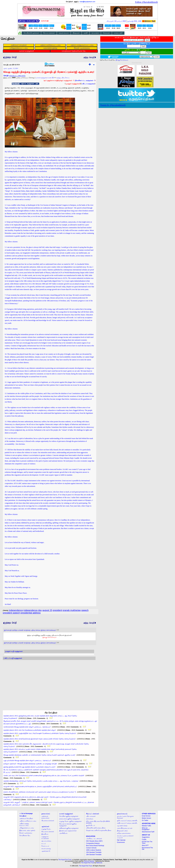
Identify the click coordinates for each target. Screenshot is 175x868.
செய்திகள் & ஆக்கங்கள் (31, 33)
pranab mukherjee (72, 610)
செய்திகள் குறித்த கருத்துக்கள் (69, 816)
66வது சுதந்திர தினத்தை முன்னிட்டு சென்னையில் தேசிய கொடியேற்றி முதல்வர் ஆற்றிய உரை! (39, 755)
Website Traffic (146, 826)
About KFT (145, 845)
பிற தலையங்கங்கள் (48, 821)
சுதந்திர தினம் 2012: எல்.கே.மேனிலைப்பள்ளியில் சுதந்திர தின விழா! (30, 730)
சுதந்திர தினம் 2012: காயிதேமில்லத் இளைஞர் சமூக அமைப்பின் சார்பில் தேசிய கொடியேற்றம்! (40, 739)
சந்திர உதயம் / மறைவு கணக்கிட (127, 823)
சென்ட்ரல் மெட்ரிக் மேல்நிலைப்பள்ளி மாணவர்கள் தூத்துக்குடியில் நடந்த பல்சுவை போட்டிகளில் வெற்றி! (44, 776)
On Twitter (145, 820)
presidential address (31, 613)
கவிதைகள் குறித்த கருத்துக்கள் (69, 828)
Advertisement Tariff (148, 832)
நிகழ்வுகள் (76, 33)
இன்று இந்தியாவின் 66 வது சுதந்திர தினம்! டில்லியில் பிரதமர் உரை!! (30, 767)
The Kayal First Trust (65, 860)
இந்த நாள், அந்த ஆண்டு (27, 830)
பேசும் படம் (45, 846)
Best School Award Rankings (95, 846)
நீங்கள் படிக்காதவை (26, 833)
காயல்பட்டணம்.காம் (17, 76)
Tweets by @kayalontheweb (113, 105)
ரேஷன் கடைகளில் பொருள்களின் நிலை (99, 830)
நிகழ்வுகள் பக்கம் (122, 831)
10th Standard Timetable (94, 855)
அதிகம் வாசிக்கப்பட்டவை (28, 821)
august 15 (47, 610)
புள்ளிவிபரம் (63, 833)
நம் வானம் (95, 33)
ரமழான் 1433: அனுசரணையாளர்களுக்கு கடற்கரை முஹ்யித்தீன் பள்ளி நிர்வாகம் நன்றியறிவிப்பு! (40, 786)
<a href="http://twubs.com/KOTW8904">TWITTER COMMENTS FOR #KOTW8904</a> (49, 682)
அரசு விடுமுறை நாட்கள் (125, 828)
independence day (33, 610)
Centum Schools (91, 848)
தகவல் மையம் (64, 33)
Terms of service (89, 861)
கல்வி (86, 33)
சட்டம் (44, 843)
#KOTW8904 (49, 65)
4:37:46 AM (45, 21)
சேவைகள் (106, 33)
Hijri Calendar (121, 840)
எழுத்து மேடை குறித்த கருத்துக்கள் (70, 821)
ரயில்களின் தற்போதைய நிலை (96, 828)
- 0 (85, 80)
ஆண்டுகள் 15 (46, 851)
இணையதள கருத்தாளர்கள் (68, 831)
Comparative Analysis (93, 843)
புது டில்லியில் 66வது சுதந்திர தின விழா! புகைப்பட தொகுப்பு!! (27, 760)
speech (85, 610)
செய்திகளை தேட (25, 835)
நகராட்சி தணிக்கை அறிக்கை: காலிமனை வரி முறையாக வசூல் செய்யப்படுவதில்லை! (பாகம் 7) (40, 792)
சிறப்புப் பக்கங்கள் (49, 33)
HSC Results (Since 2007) (94, 841)
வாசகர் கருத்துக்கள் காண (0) (45, 78)
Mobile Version (146, 818)
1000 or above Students (94, 850)
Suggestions (146, 837)
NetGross (99, 863)
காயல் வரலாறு (46, 849)
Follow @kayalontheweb (146, 2)
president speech (11, 613)
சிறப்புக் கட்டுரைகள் (48, 832)
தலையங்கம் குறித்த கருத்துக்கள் (69, 819)
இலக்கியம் (45, 834)
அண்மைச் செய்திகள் (26, 818)
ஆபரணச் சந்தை (122, 826)
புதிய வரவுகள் (91, 816)
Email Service (146, 816)
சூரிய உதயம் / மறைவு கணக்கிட (127, 821)
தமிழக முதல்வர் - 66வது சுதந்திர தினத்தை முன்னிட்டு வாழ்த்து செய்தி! (30, 764)
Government (121, 842)
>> (26, 814)
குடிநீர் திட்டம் (91, 825)
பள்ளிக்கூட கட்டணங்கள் (94, 839)
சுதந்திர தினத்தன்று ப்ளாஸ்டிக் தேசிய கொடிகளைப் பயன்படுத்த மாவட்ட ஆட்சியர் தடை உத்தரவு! (41, 781)
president (57, 610)
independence (16, 610)
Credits (144, 839)
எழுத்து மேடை (46, 829)
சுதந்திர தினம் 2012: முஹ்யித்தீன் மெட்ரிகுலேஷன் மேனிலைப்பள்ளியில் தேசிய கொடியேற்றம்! (40, 733)
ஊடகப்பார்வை (46, 841)
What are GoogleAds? (146, 829)
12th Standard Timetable (94, 852)
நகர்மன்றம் (90, 819)
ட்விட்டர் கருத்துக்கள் (88, 84)
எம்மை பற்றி (118, 33)
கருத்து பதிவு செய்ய (63, 78)
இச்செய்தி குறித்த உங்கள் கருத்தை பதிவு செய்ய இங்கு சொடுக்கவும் (30, 630)
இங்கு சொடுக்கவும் (50, 637)
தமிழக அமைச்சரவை (124, 833)
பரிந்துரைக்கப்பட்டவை (27, 828)
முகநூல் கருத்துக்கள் (73, 84)
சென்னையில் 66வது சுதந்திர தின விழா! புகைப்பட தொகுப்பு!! (27, 727)
